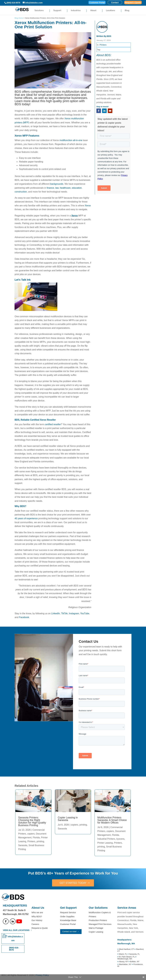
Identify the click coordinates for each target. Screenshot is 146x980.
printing (40, 841)
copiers (31, 834)
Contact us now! (69, 931)
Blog (127, 11)
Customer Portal (97, 3)
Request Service (68, 912)
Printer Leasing (105, 843)
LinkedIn (56, 613)
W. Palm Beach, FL (127, 957)
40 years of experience (26, 518)
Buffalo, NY (135, 962)
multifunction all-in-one (71, 140)
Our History (37, 920)
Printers (103, 45)
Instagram (74, 613)
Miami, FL (123, 954)
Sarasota (23, 845)
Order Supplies (67, 916)
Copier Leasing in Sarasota (68, 819)
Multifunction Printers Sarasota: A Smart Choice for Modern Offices (112, 820)
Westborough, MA (125, 959)
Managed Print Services (100, 924)
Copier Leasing (96, 932)
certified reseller (53, 424)
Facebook (24, 617)
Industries (76, 11)
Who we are (37, 912)
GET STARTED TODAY (73, 883)
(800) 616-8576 (13, 3)
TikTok (64, 613)
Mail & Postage (96, 928)
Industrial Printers (106, 839)
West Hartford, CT (126, 949)
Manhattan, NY (125, 964)
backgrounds (57, 184)
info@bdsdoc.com (15, 938)
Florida (36, 838)
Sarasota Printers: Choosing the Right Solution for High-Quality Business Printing (32, 821)
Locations (110, 11)
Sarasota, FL (134, 954)
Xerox (88, 206)
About (93, 11)
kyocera (120, 839)
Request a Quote (133, 3)
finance (50, 188)
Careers (35, 924)
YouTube (85, 613)
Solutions (39, 11)
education (77, 188)
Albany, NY (124, 962)
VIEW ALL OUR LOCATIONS (16, 930)
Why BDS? (37, 916)
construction (21, 192)
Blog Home (19, 18)
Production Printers (98, 920)
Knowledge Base (68, 920)
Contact (115, 3)
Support (57, 11)
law (57, 188)
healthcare (65, 188)
